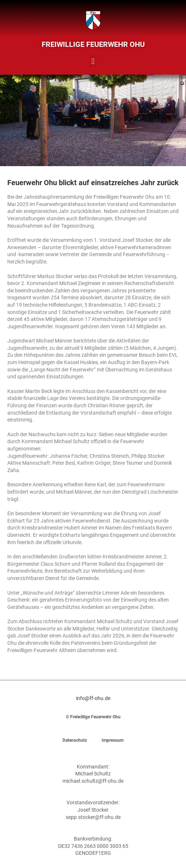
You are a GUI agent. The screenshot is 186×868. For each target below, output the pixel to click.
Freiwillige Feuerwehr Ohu (93, 44)
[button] (93, 61)
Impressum (113, 740)
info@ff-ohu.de (93, 698)
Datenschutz (75, 740)
